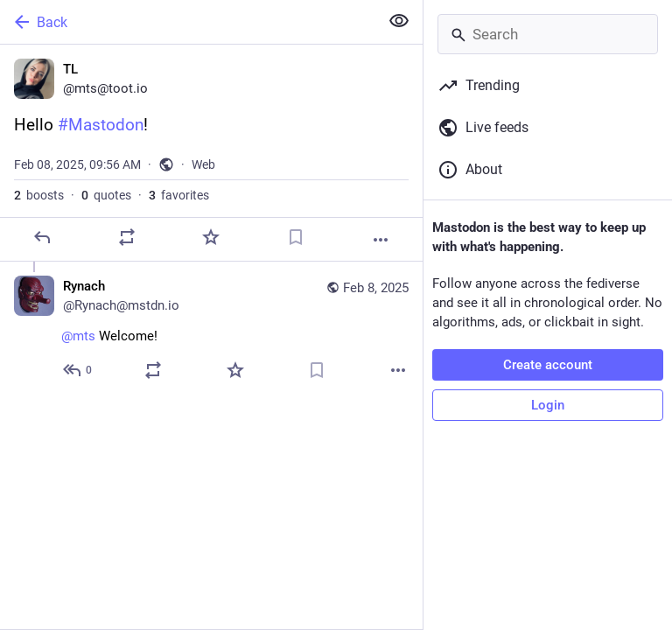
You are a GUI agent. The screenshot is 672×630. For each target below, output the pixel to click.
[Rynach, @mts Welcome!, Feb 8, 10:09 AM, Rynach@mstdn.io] (211, 330)
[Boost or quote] (127, 237)
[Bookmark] (296, 237)
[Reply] (42, 237)
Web (203, 164)
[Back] (188, 22)
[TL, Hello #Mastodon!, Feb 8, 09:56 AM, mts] (211, 153)
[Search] (548, 34)
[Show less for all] (399, 21)
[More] (381, 240)
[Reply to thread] (78, 370)
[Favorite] (211, 237)
